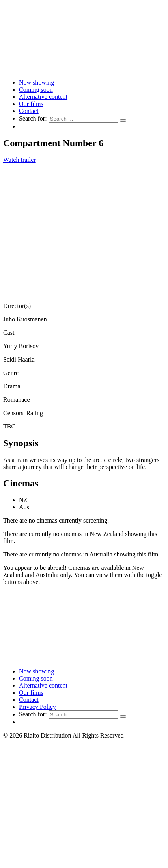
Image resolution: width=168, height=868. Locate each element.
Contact (29, 111)
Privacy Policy (37, 707)
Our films (31, 104)
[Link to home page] (84, 69)
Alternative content (43, 97)
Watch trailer (20, 160)
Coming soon (36, 90)
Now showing (36, 83)
